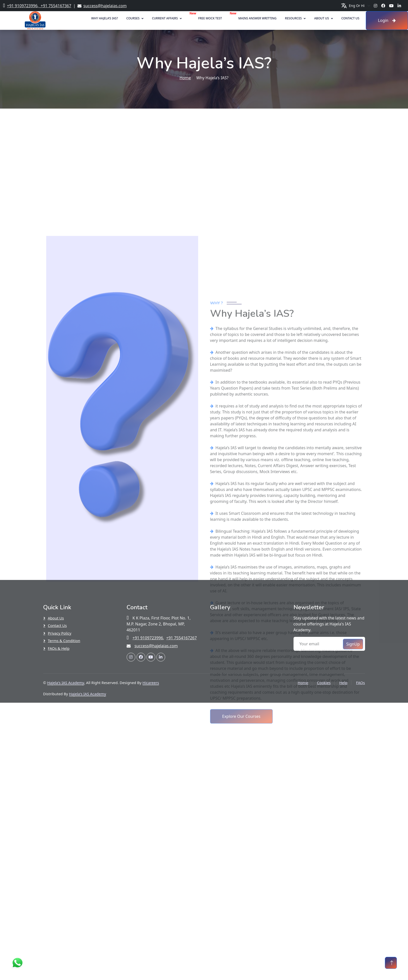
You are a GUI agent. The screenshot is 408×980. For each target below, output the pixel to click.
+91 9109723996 (22, 6)
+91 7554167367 (55, 6)
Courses (133, 18)
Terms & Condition (64, 641)
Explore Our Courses (241, 942)
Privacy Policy (60, 633)
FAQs (361, 683)
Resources (294, 18)
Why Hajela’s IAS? (104, 18)
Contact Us (351, 18)
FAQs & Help (59, 648)
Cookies (324, 683)
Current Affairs (165, 18)
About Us (321, 18)
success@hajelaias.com (105, 6)
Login (387, 20)
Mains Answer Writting (258, 18)
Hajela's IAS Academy (66, 683)
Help (343, 683)
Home (185, 78)
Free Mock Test (210, 18)
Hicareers (151, 683)
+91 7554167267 (181, 638)
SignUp (353, 644)
